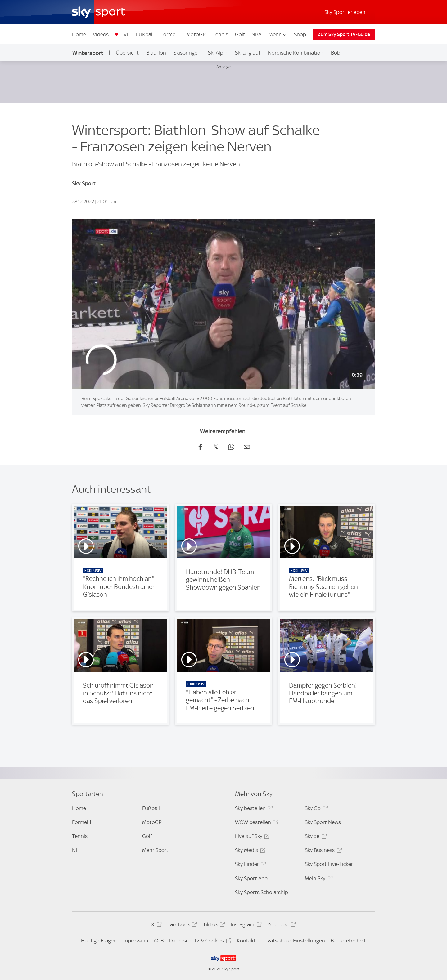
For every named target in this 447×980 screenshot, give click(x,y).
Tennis (220, 34)
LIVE (124, 34)
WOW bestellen (256, 823)
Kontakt (246, 941)
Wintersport (88, 53)
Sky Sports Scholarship (262, 892)
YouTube (280, 926)
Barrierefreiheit (348, 941)
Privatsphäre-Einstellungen (293, 941)
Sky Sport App (251, 878)
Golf (240, 34)
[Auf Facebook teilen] (200, 447)
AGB (159, 941)
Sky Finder (250, 865)
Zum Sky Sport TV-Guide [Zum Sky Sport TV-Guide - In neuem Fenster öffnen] (344, 34)
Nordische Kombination (296, 53)
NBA (256, 34)
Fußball (145, 34)
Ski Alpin (218, 53)
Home (79, 34)
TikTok (213, 926)
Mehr (278, 34)
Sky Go (315, 809)
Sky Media (249, 851)
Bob (336, 53)
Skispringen (187, 53)
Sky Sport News (323, 822)
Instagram (245, 926)
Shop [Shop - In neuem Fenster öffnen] (300, 34)
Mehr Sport (155, 850)
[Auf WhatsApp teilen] (231, 447)
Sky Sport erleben (345, 12)
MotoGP (196, 34)
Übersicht (127, 53)
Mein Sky (318, 879)
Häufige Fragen (99, 941)
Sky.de (315, 837)
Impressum (135, 941)
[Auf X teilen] (216, 447)
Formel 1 (170, 34)
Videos (101, 34)
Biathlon (156, 53)
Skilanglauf (248, 53)
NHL (77, 850)
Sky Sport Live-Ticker (329, 864)
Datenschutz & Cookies (199, 942)
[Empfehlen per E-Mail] (247, 447)
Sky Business (322, 851)
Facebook (181, 926)
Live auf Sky (251, 837)
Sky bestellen (253, 809)
